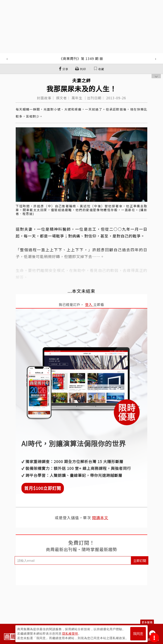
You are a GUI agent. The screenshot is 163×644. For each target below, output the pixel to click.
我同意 (138, 634)
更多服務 (147, 622)
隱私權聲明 (70, 634)
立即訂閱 (140, 561)
